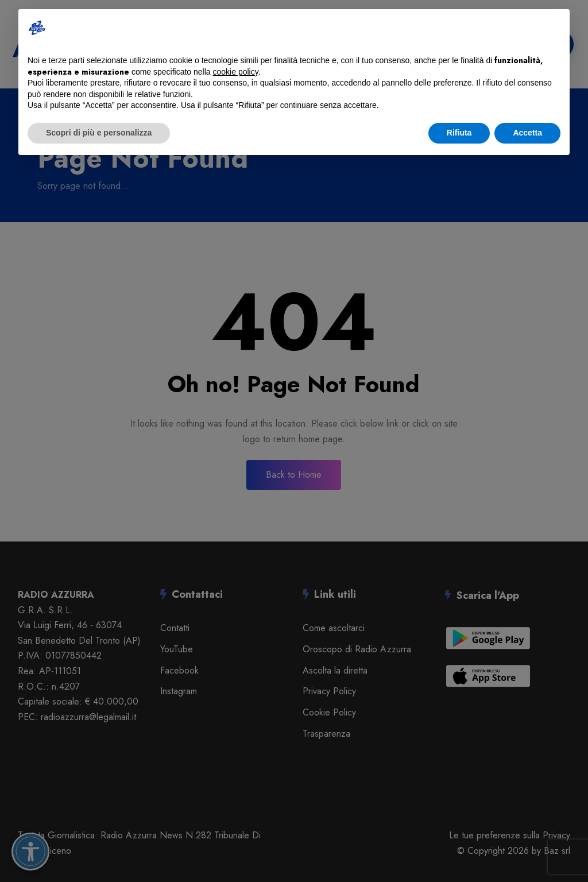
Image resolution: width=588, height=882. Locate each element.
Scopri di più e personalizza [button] (99, 133)
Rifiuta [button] (459, 133)
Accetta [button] (527, 133)
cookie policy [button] (236, 72)
